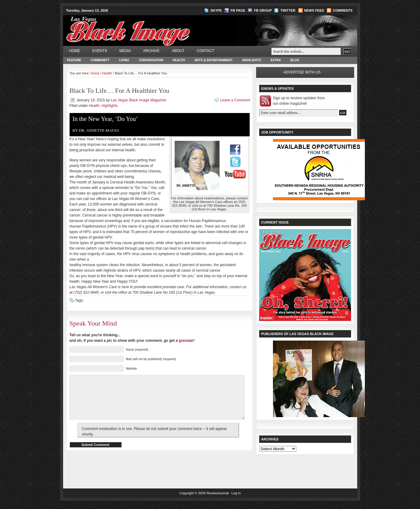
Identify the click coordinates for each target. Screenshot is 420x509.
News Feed (314, 10)
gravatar (186, 341)
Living (124, 60)
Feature (74, 60)
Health (179, 60)
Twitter (288, 10)
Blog (295, 60)
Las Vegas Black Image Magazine (152, 26)
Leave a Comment (235, 100)
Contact (205, 51)
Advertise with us (302, 72)
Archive (151, 51)
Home (75, 51)
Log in (236, 498)
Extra (276, 60)
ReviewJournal (218, 498)
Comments (342, 10)
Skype (216, 10)
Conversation (151, 60)
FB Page (238, 10)
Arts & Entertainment (214, 60)
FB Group (263, 10)
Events (100, 51)
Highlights (252, 60)
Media (125, 51)
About (178, 51)
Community (100, 60)
